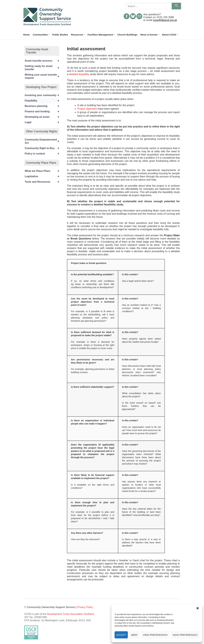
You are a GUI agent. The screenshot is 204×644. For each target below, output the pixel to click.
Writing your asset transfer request (42, 76)
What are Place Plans (42, 171)
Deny (135, 635)
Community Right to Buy (42, 148)
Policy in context (42, 154)
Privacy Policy (85, 607)
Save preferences (185, 635)
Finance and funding (42, 112)
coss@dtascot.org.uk (165, 20)
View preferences (155, 635)
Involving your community (42, 95)
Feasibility (42, 101)
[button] (198, 608)
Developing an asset (42, 117)
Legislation (42, 176)
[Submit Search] (176, 6)
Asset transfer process (42, 61)
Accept (121, 635)
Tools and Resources (42, 182)
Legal (42, 122)
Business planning (42, 106)
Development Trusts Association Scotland (70, 614)
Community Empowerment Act (42, 141)
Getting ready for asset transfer (42, 68)
